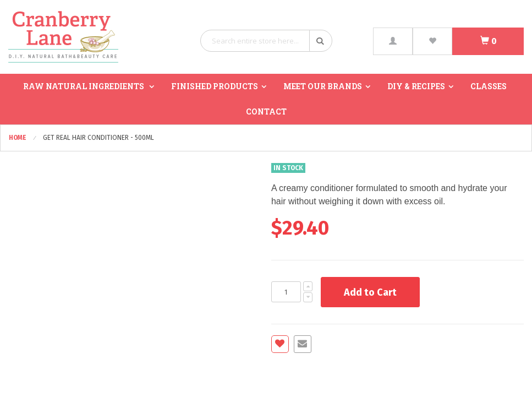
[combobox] (266, 41)
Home (18, 138)
